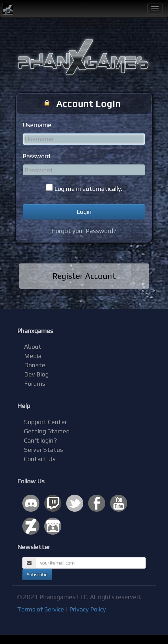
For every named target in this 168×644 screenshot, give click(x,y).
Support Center (45, 422)
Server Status (44, 450)
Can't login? (40, 440)
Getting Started (47, 431)
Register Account (84, 276)
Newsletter (34, 547)
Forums (35, 383)
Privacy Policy (88, 609)
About (33, 346)
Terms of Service (41, 609)
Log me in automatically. (88, 189)
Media (33, 356)
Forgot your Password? (84, 231)
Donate (35, 365)
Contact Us (40, 459)
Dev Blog (36, 374)
